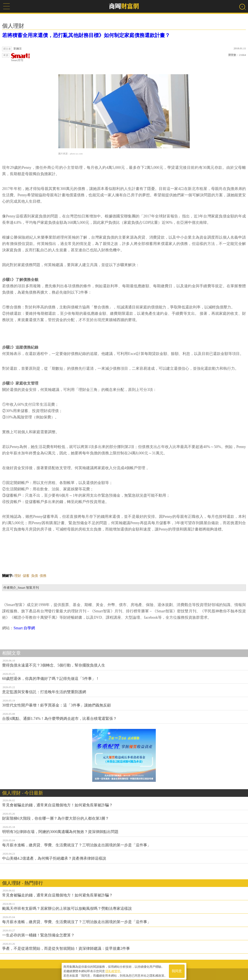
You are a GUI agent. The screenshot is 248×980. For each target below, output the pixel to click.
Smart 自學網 (24, 628)
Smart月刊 (21, 57)
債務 (43, 576)
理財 (18, 576)
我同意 (177, 970)
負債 (35, 576)
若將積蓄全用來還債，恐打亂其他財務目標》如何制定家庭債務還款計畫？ (86, 35)
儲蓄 (26, 576)
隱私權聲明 (113, 970)
